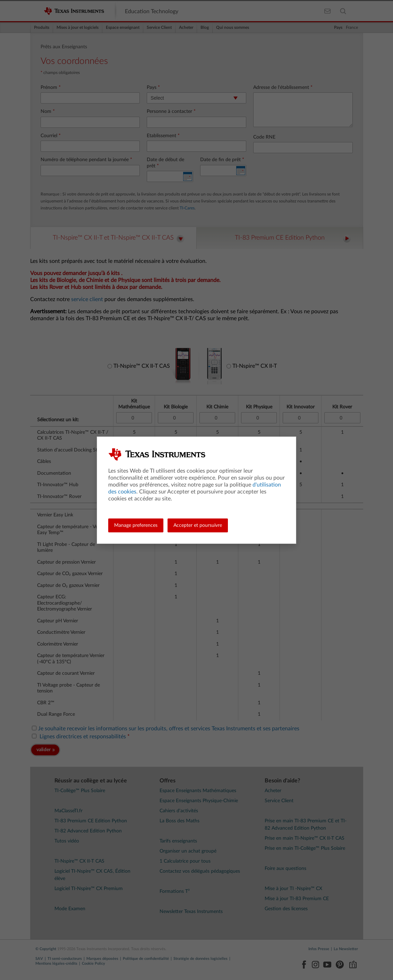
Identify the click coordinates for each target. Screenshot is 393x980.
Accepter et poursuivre (198, 525)
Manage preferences (136, 525)
